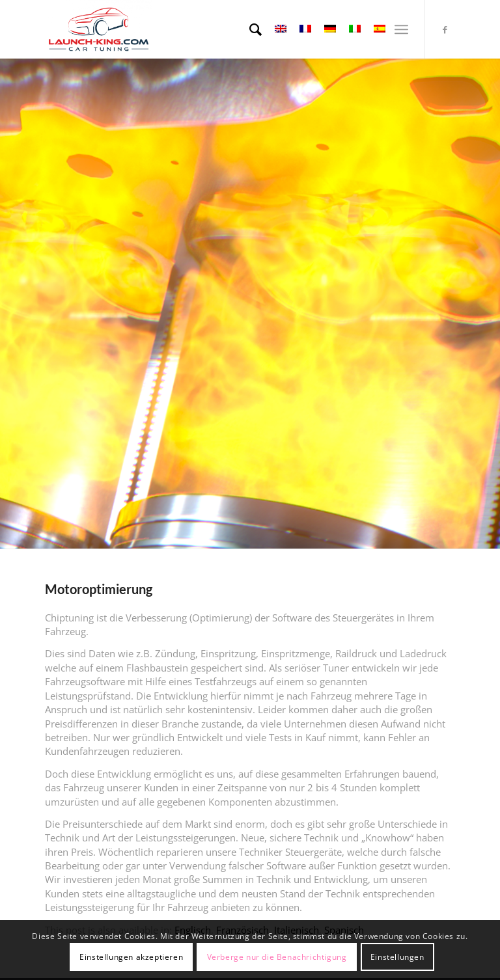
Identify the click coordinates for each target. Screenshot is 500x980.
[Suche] (249, 29)
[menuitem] (249, 29)
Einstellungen (397, 957)
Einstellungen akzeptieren (131, 957)
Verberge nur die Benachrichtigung (277, 957)
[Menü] (401, 29)
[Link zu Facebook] (445, 29)
